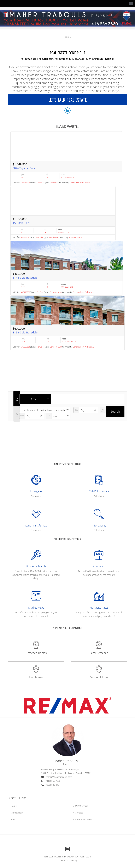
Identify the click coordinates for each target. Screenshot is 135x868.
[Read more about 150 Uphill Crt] (63, 214)
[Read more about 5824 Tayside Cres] (66, 159)
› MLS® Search (81, 806)
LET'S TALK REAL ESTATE (67, 100)
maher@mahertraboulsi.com (59, 777)
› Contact (78, 813)
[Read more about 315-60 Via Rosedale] (67, 323)
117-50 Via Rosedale (25, 278)
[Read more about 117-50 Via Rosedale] (67, 268)
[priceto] (32, 416)
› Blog (12, 820)
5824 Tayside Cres (24, 168)
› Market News (17, 813)
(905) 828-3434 (53, 785)
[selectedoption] (35, 399)
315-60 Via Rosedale (25, 332)
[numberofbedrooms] (86, 410)
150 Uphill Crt (21, 223)
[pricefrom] (58, 416)
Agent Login (85, 858)
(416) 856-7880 (53, 781)
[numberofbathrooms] (112, 410)
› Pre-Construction (83, 820)
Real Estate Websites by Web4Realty (61, 858)
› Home (13, 806)
